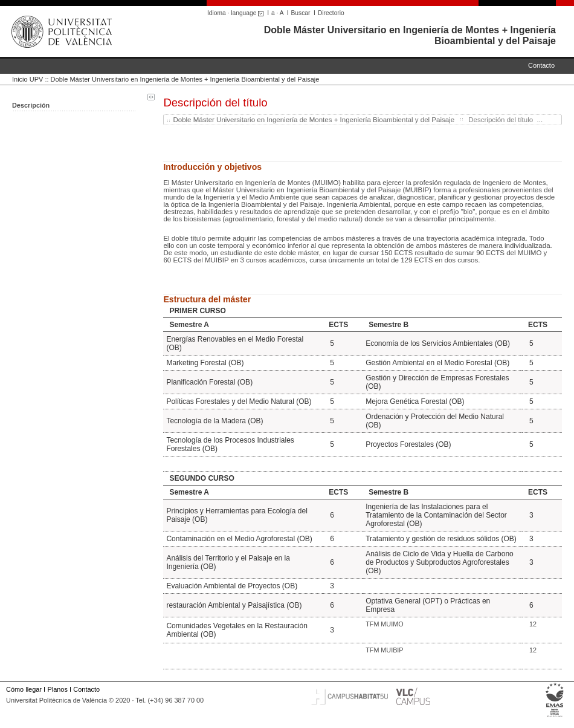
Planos (57, 689)
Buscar (301, 13)
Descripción (31, 105)
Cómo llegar (24, 689)
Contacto (541, 65)
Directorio (331, 13)
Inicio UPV (27, 79)
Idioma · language (237, 13)
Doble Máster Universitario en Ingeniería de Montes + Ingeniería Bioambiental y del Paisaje (185, 79)
